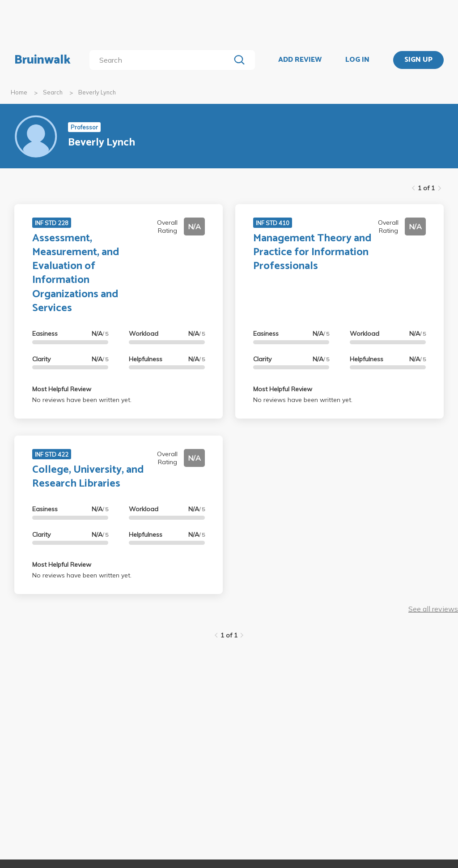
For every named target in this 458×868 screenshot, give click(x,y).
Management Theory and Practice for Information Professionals (312, 252)
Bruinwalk (42, 60)
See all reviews (433, 609)
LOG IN (357, 60)
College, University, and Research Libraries (88, 477)
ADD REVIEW (300, 60)
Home (19, 92)
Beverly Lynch (97, 92)
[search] (162, 60)
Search (53, 92)
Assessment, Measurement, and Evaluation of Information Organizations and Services (76, 273)
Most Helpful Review (62, 389)
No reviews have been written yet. (82, 400)
